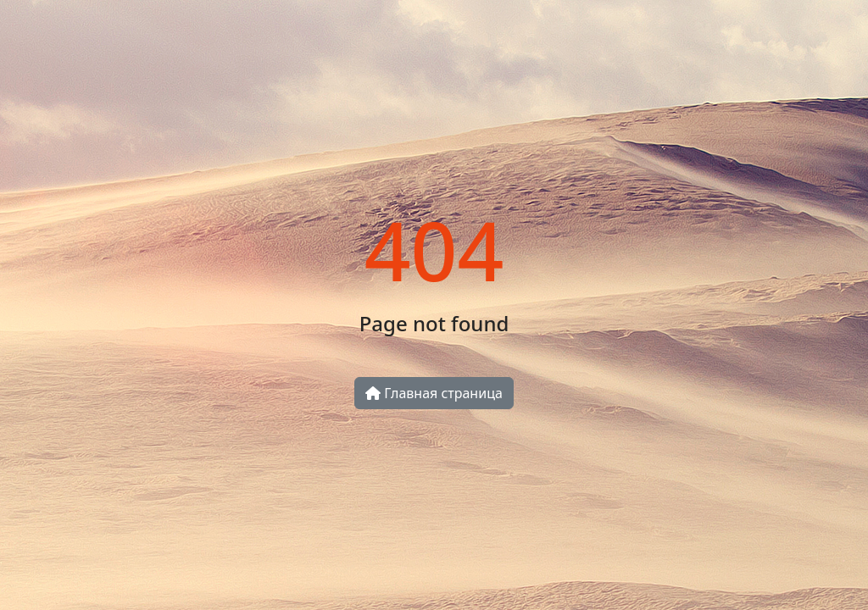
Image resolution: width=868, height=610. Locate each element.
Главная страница (434, 393)
